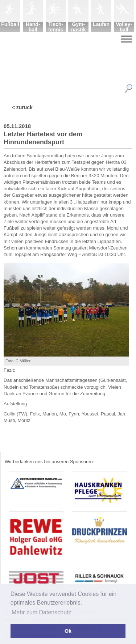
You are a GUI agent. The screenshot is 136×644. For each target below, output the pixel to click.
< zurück (22, 107)
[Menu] (127, 39)
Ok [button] (68, 631)
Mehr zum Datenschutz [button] (42, 612)
